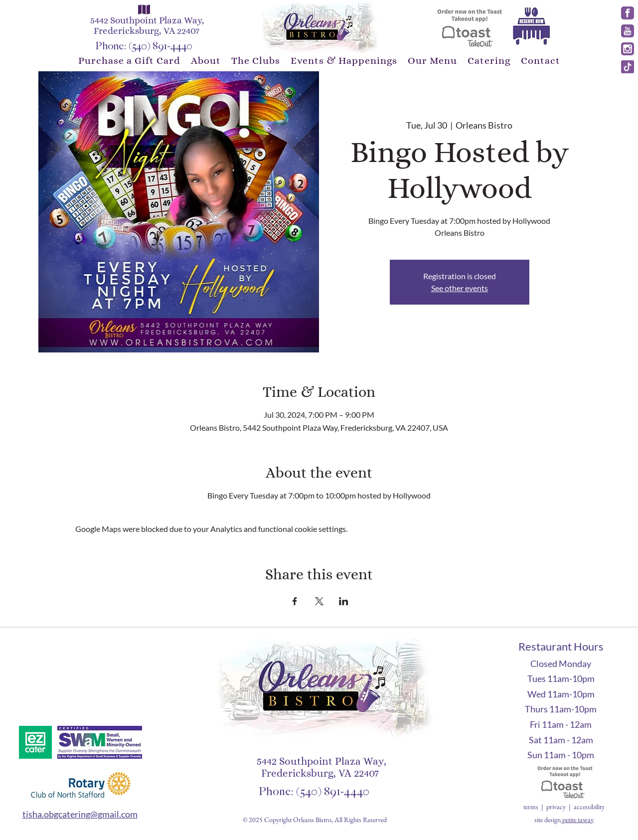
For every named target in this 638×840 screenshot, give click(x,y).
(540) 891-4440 (160, 46)
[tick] (628, 67)
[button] (206, 61)
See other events (460, 288)
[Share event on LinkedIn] (344, 601)
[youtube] (628, 31)
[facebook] (628, 13)
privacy (556, 807)
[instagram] (628, 49)
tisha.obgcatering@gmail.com (80, 814)
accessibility (589, 807)
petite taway (578, 820)
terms (532, 807)
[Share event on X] (319, 601)
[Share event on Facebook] (295, 601)
